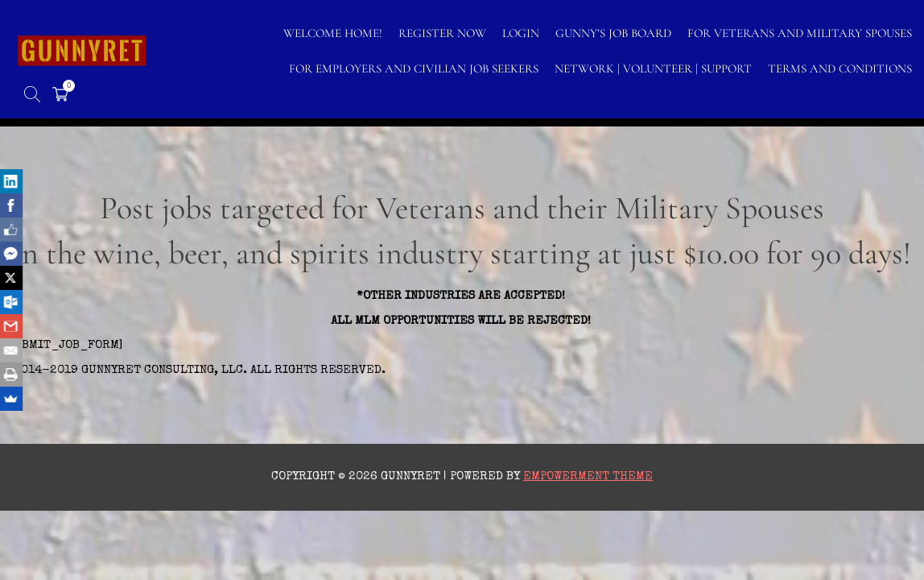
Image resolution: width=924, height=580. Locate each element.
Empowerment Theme (588, 476)
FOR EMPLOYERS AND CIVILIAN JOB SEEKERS (414, 68)
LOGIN (521, 33)
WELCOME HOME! (333, 33)
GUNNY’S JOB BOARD (613, 33)
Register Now (442, 33)
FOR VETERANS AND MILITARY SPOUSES (800, 33)
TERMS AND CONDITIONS (840, 68)
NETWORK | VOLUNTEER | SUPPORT (653, 68)
